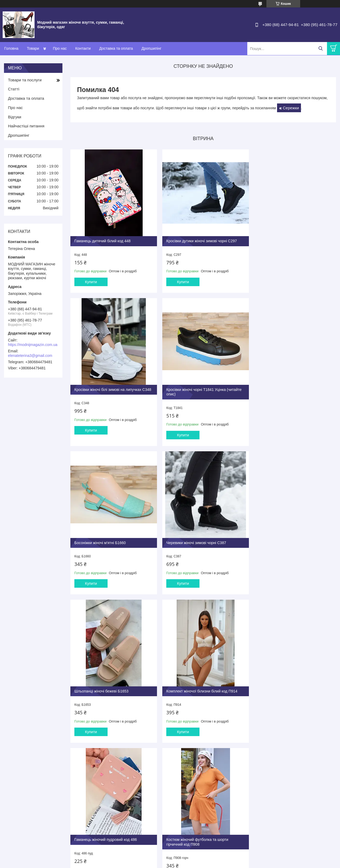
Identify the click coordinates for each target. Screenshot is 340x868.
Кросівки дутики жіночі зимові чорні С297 (199, 238)
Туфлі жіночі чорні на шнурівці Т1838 (285, 686)
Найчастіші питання (26, 126)
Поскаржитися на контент (222, 863)
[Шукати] (320, 49)
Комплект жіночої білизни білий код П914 (199, 540)
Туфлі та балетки (107, 797)
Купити (91, 279)
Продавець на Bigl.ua (170, 858)
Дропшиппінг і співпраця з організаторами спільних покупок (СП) (209, 794)
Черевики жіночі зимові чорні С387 (283, 389)
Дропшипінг (151, 48)
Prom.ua (195, 853)
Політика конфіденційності (263, 863)
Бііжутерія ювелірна (109, 831)
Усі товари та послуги (201, 757)
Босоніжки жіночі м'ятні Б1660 (190, 389)
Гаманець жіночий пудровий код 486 (284, 540)
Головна (11, 48)
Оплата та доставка (191, 802)
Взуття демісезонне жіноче (114, 803)
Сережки (291, 108)
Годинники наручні (108, 837)
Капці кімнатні (104, 814)
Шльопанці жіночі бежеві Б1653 (101, 540)
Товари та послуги (25, 80)
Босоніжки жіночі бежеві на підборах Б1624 (201, 686)
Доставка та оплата (116, 48)
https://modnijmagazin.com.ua (33, 345)
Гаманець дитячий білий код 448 (103, 238)
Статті (14, 89)
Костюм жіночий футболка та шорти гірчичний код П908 (105, 688)
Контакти (83, 48)
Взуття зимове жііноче (111, 809)
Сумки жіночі (103, 820)
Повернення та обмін (192, 807)
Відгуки (15, 117)
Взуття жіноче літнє (109, 792)
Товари (33, 48)
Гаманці (99, 826)
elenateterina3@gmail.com (30, 356)
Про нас (60, 48)
